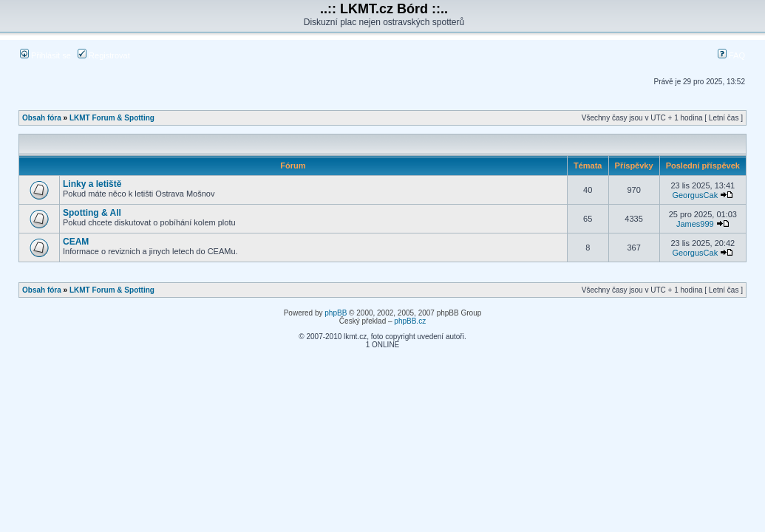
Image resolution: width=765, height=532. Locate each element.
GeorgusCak (695, 195)
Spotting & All (92, 213)
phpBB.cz (410, 321)
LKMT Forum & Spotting (112, 118)
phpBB (336, 313)
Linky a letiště (92, 184)
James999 (695, 224)
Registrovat (104, 55)
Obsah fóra (42, 118)
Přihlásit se (45, 55)
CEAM (76, 242)
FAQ (731, 55)
